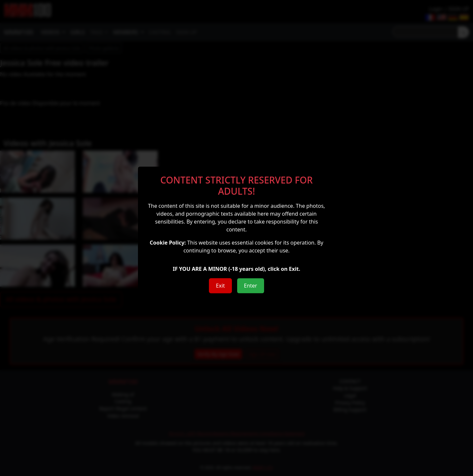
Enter (251, 286)
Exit (220, 286)
